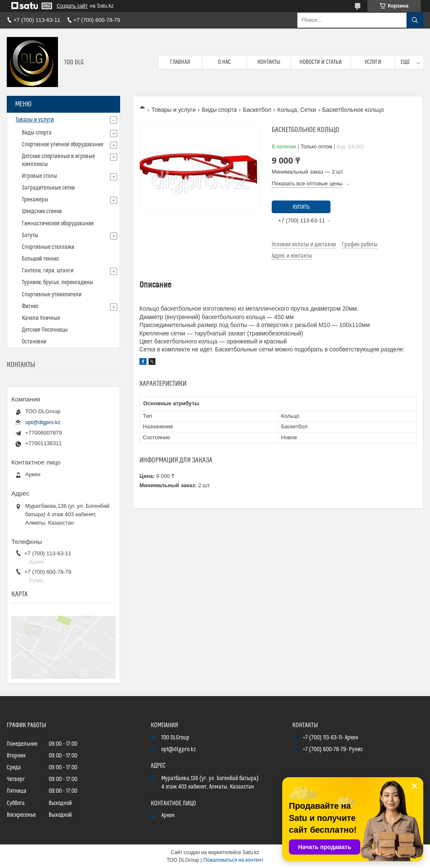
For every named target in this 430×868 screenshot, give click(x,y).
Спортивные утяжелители (52, 295)
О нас (224, 62)
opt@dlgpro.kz (43, 422)
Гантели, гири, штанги (48, 271)
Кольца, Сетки (296, 110)
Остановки (34, 342)
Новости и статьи (321, 62)
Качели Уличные (41, 318)
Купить (301, 207)
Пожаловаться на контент (233, 860)
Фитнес (30, 306)
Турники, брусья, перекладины (58, 282)
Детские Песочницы (45, 330)
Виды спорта (219, 110)
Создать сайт (72, 6)
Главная (180, 62)
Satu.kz (251, 852)
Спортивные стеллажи (48, 247)
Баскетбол (257, 110)
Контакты (269, 62)
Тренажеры (35, 200)
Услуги (373, 62)
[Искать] (415, 20)
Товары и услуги (173, 110)
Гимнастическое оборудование (58, 224)
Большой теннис (41, 259)
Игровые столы (39, 176)
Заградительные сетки (48, 188)
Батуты (30, 235)
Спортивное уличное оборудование (63, 145)
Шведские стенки (42, 211)
